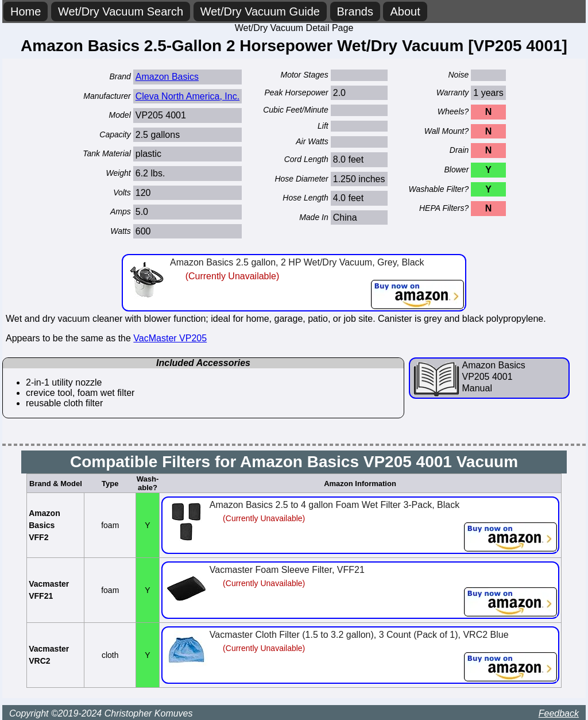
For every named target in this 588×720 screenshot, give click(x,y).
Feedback (559, 713)
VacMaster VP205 (170, 338)
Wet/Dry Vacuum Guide (260, 11)
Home (26, 11)
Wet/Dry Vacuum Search (121, 11)
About (405, 11)
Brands (355, 11)
